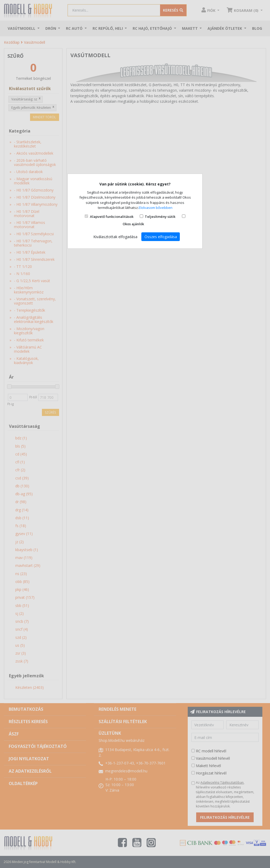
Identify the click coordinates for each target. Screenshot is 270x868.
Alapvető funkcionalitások (112, 217)
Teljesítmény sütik (160, 217)
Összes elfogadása (161, 237)
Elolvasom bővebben (156, 208)
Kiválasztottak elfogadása (115, 237)
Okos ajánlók (133, 224)
